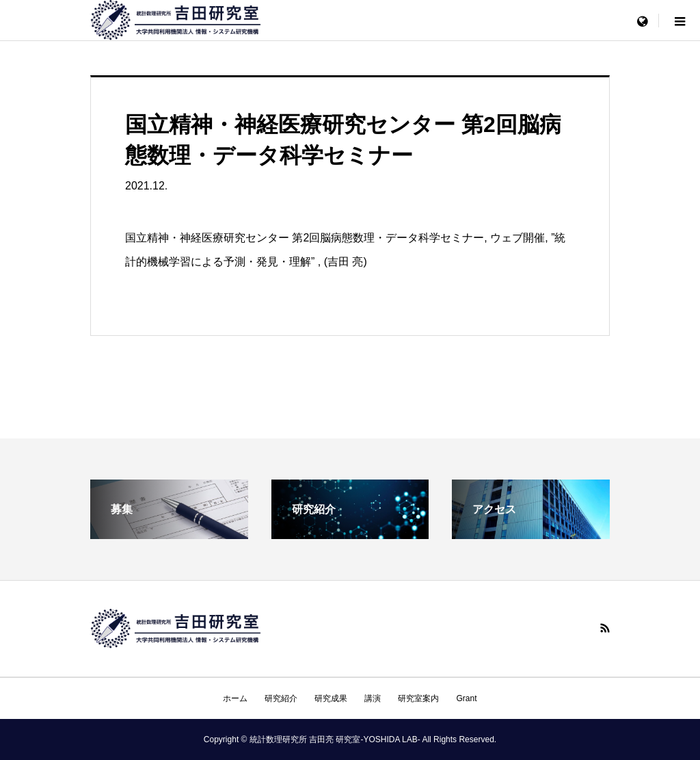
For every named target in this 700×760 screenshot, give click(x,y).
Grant (466, 698)
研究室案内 (418, 698)
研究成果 (331, 698)
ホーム (235, 698)
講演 (373, 698)
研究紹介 (281, 698)
